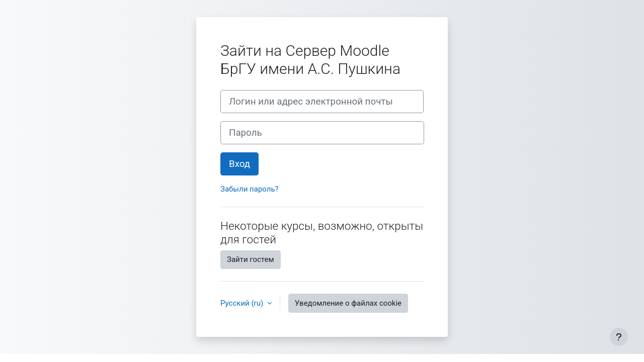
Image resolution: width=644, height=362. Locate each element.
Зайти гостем (251, 259)
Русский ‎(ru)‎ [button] (243, 303)
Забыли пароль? (250, 189)
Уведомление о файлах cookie (348, 303)
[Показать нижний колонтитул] (619, 337)
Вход (239, 164)
